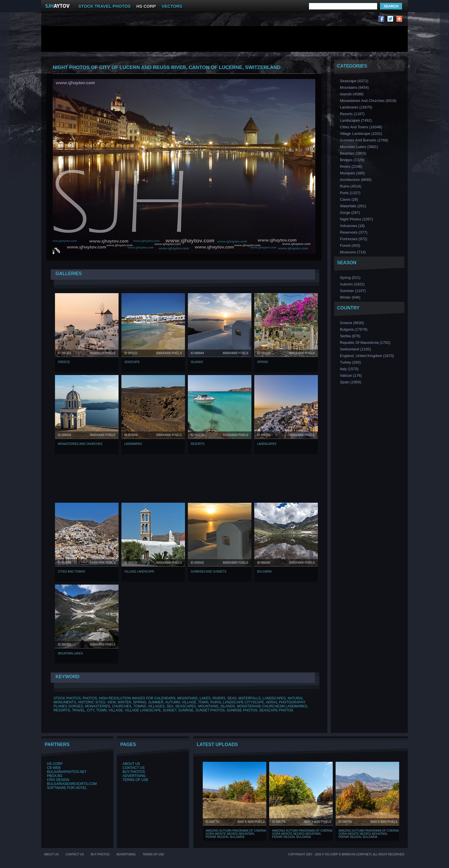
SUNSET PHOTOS (210, 710)
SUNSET (170, 710)
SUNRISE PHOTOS (242, 710)
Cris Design (58, 780)
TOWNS (140, 706)
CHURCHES (122, 706)
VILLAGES (156, 706)
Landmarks (133, 444)
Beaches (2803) (353, 153)
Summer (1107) (353, 291)
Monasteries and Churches (80, 444)
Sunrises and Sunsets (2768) (364, 140)
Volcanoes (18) (352, 226)
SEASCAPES (186, 706)
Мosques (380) (352, 173)
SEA (170, 706)
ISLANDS (228, 706)
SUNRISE (186, 710)
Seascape (132, 362)
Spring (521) (350, 278)
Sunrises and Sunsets (208, 572)
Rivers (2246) (351, 166)
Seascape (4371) (354, 81)
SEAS (232, 698)
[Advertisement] (152, 20)
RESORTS (62, 710)
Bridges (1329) (352, 160)
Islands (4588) (352, 94)
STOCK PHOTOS (67, 698)
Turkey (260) (350, 362)
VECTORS (172, 6)
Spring (263, 362)
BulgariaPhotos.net (67, 772)
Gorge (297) (350, 213)
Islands (197, 362)
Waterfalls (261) (353, 206)
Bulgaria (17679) (354, 329)
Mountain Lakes (70, 653)
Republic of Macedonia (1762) (365, 343)
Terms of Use (135, 780)
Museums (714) (353, 252)
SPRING (140, 702)
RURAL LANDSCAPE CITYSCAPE (237, 702)
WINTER (124, 702)
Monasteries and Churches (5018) (368, 101)
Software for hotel (67, 788)
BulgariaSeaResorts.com (72, 784)
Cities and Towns (71, 572)
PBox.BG (55, 776)
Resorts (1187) (352, 114)
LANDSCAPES (274, 698)
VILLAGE (189, 702)
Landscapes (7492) (356, 120)
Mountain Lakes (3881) (359, 147)
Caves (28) (349, 199)
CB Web (54, 768)
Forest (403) (350, 245)
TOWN (203, 702)
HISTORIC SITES (91, 702)
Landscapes (267, 444)
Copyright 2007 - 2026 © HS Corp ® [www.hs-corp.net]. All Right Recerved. (347, 854)
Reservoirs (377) (354, 232)
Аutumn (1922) (352, 284)
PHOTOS (90, 698)
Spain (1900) (350, 382)
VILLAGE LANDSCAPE (143, 710)
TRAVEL (78, 710)
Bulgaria (264, 572)
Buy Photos (134, 772)
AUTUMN (173, 702)
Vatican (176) (351, 375)
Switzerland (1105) (355, 349)
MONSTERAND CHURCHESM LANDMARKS (272, 706)
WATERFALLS (249, 698)
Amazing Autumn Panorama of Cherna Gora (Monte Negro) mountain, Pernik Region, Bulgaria (236, 834)
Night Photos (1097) (357, 219)
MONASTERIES (98, 706)
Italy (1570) (349, 369)
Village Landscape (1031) (361, 134)
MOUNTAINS (187, 698)
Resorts (198, 444)
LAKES (205, 698)
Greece (64, 362)
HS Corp (55, 764)
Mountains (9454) (354, 87)
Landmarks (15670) (356, 107)
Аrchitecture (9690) (356, 180)
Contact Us (134, 768)
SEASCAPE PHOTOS (276, 710)
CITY (91, 710)
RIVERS (219, 698)
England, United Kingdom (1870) (367, 356)
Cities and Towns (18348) (361, 127)
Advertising (134, 776)
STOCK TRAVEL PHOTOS (105, 6)
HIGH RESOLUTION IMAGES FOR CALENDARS (137, 698)
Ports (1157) (350, 193)
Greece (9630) (352, 323)
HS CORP (146, 6)
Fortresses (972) (354, 239)
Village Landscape (139, 572)
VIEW (111, 702)
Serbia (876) (350, 336)
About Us (131, 764)
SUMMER (156, 702)
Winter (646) (350, 297)
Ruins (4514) (350, 186)
